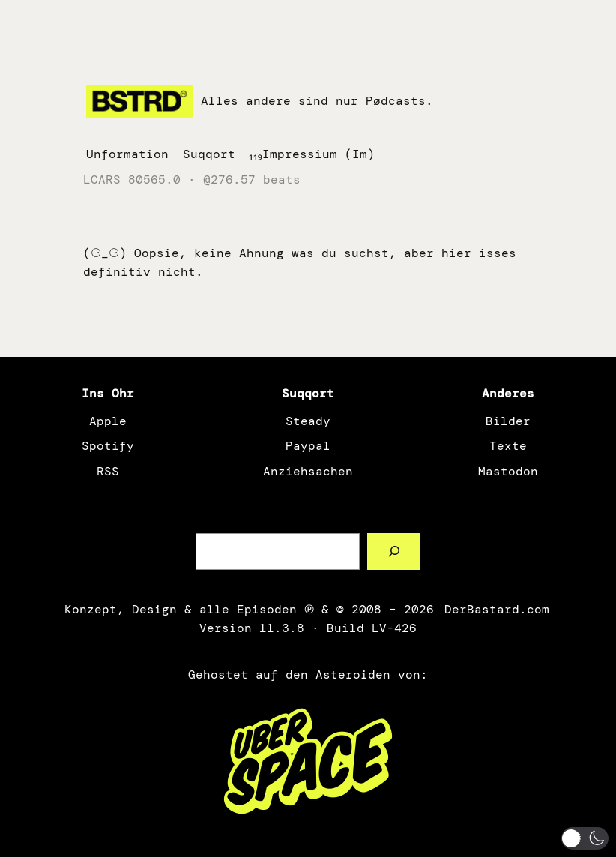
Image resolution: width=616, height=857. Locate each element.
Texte (508, 446)
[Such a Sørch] (394, 551)
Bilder (508, 421)
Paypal (308, 446)
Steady (308, 421)
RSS (108, 471)
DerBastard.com (495, 609)
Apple (108, 421)
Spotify (108, 446)
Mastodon (508, 471)
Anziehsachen (308, 471)
